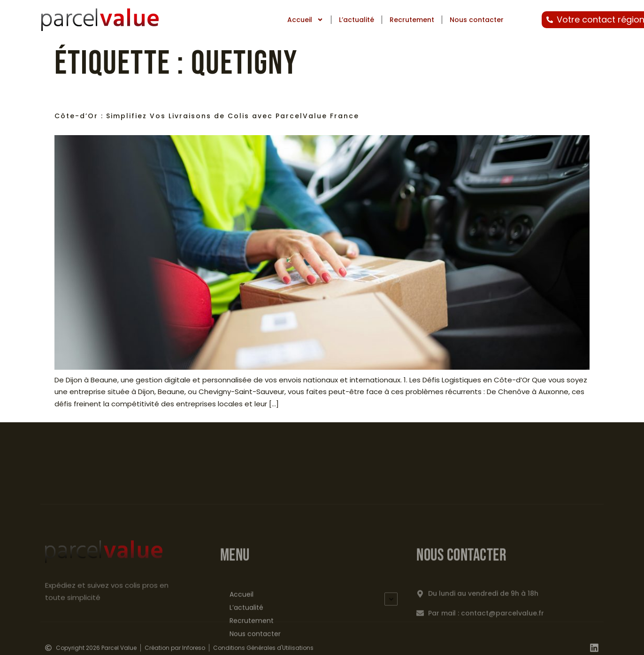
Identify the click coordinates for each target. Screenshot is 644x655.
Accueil (305, 20)
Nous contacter (477, 20)
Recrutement (412, 20)
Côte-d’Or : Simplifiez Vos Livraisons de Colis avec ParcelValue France (207, 116)
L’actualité (356, 20)
